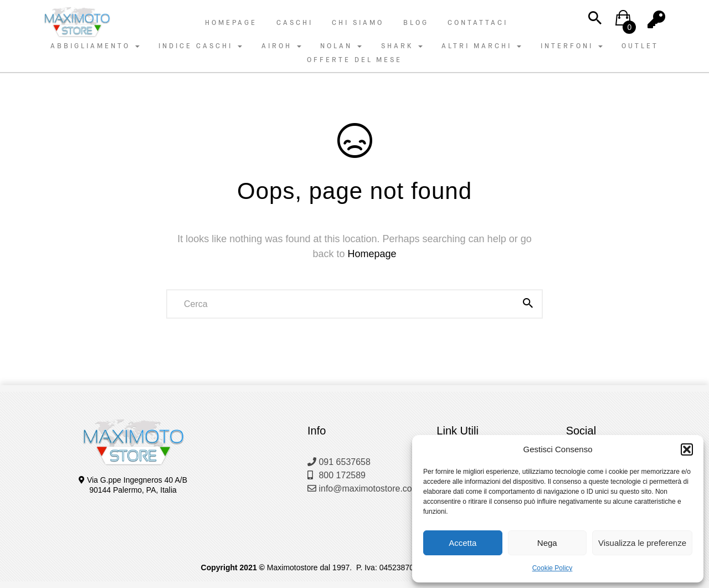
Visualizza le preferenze (642, 543)
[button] (687, 449)
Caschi (295, 23)
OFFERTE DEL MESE (354, 60)
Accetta (463, 543)
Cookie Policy (553, 568)
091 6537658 (339, 462)
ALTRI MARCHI (481, 46)
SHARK (402, 46)
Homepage (231, 23)
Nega (547, 543)
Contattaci (478, 23)
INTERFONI (572, 46)
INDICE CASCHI (200, 46)
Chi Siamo (358, 23)
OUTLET (640, 46)
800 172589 (336, 475)
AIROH (281, 46)
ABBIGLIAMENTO (95, 46)
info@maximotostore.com (363, 489)
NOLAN (341, 46)
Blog (416, 23)
